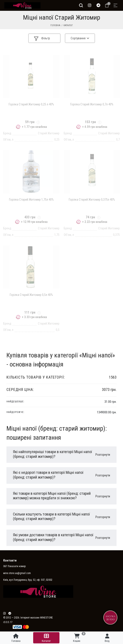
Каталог (68, 25)
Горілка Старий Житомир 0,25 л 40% (31, 104)
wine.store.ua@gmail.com (17, 573)
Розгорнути (103, 455)
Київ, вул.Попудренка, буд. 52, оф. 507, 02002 (28, 580)
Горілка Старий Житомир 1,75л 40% (31, 200)
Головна (55, 25)
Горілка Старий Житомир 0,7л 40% (92, 104)
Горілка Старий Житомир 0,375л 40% (92, 200)
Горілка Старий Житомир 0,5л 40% (31, 295)
